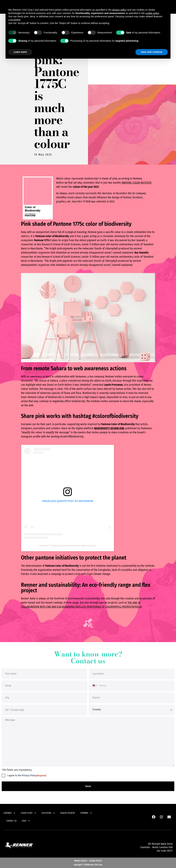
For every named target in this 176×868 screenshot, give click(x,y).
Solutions (48, 813)
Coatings (9, 813)
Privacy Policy (81, 861)
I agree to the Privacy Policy (27, 776)
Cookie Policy (95, 861)
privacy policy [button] (119, 10)
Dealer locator (68, 813)
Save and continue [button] (152, 52)
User (26, 821)
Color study (29, 813)
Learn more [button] (20, 52)
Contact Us (11, 821)
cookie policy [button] (152, 13)
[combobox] (95, 686)
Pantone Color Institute (137, 183)
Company (86, 813)
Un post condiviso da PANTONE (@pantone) (67, 546)
